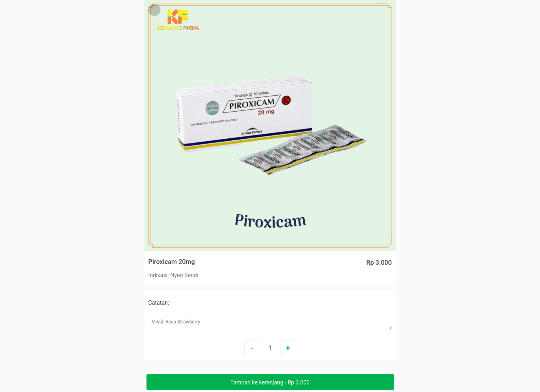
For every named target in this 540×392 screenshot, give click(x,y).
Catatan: (159, 303)
